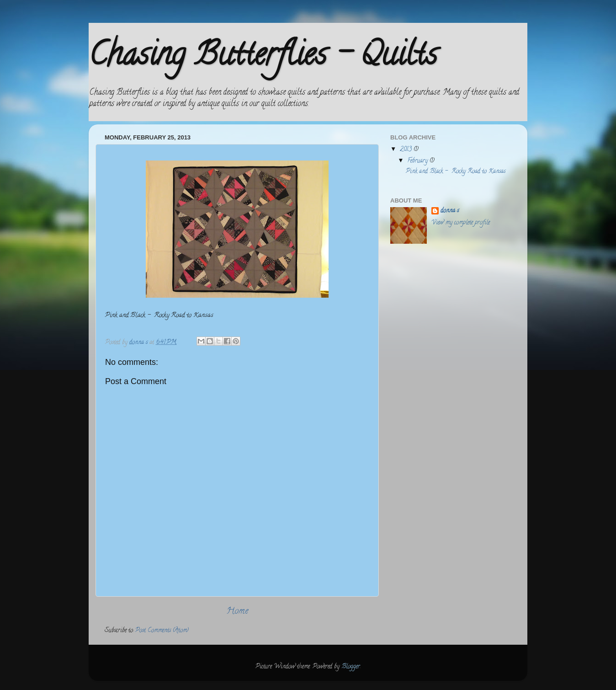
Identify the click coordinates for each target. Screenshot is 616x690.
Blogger (351, 667)
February (418, 161)
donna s (450, 211)
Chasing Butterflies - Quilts (263, 58)
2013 (407, 150)
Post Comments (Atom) (162, 631)
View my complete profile (461, 223)
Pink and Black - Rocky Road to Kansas (456, 172)
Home (237, 612)
